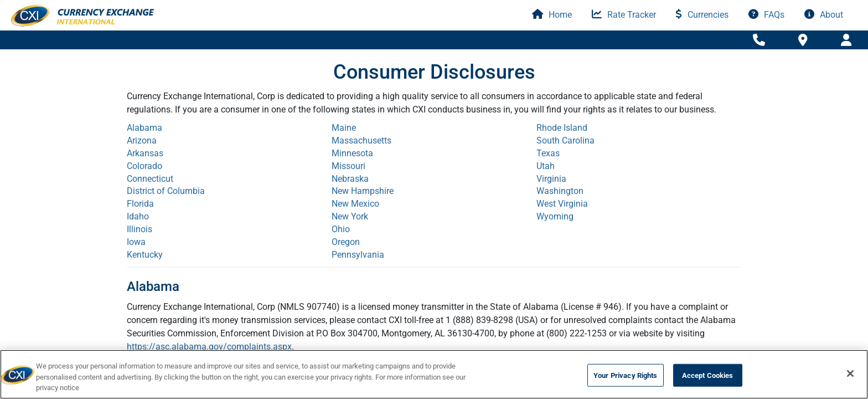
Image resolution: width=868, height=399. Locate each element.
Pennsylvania (358, 255)
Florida (140, 204)
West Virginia (562, 204)
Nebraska (350, 179)
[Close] (850, 374)
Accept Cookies (708, 375)
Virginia (551, 179)
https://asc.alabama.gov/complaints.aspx (209, 347)
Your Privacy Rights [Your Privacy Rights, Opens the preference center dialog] (625, 375)
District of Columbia (166, 191)
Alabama (144, 128)
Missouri (348, 166)
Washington (560, 191)
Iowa (136, 242)
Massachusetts (361, 140)
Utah (546, 166)
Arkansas (145, 153)
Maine (344, 128)
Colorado (144, 166)
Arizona (142, 140)
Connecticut (150, 179)
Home (552, 15)
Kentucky (145, 255)
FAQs (766, 15)
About (824, 15)
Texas (548, 153)
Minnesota (352, 153)
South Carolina (565, 140)
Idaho (138, 216)
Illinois (139, 229)
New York (350, 216)
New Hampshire (363, 191)
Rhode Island (562, 128)
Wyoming (555, 216)
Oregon (346, 242)
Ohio (341, 229)
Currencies (702, 15)
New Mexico (355, 204)
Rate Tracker (624, 15)
